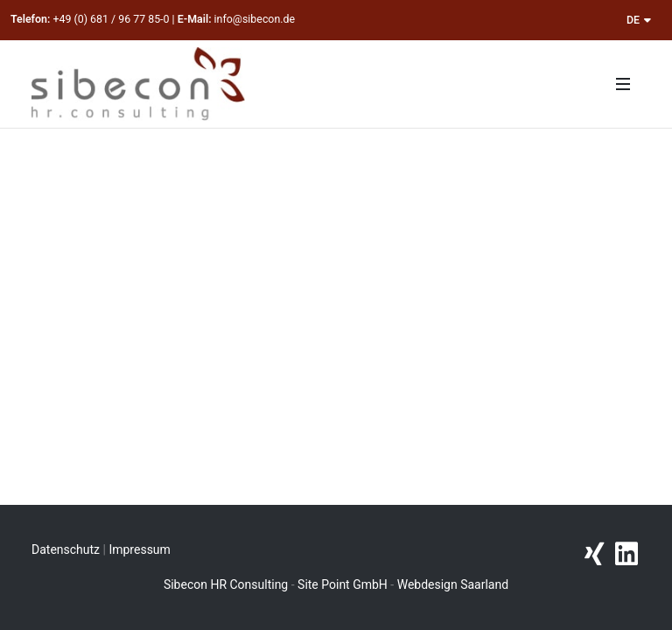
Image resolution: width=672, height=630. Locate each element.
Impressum (139, 549)
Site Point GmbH (343, 584)
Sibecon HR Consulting (226, 584)
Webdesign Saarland (453, 584)
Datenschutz (66, 549)
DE (639, 20)
